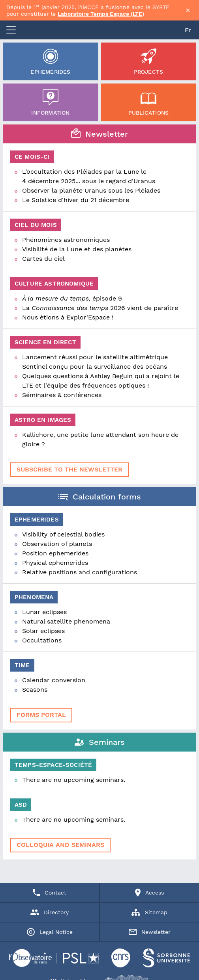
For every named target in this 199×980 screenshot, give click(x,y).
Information (50, 103)
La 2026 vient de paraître (100, 308)
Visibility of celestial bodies (63, 534)
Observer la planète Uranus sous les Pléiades (91, 190)
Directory (50, 912)
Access (149, 893)
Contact (50, 893)
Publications (148, 103)
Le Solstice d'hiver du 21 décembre (76, 200)
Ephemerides (50, 62)
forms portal (41, 715)
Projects (149, 62)
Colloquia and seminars (60, 845)
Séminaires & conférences (62, 395)
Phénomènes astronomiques (66, 240)
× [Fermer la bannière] (188, 10)
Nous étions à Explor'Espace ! (68, 317)
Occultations (42, 640)
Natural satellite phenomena (66, 621)
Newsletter (150, 932)
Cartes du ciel (43, 259)
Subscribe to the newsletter (69, 469)
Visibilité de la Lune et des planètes (77, 249)
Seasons (35, 690)
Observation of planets (57, 544)
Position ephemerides (55, 553)
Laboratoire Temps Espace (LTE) (101, 14)
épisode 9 (72, 298)
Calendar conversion (54, 680)
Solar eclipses (43, 631)
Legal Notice (50, 932)
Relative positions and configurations (80, 572)
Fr (188, 30)
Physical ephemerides (55, 563)
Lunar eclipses (44, 612)
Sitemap (149, 912)
